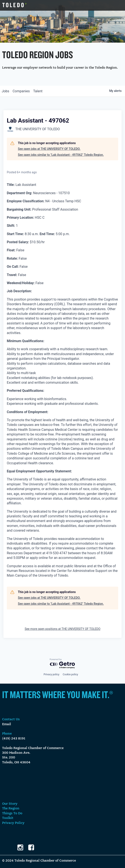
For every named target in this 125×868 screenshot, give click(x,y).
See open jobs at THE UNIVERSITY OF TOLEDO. (49, 149)
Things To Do (12, 813)
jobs (5, 91)
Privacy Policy (13, 823)
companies (21, 91)
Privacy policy (51, 674)
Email (7, 724)
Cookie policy (70, 674)
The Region (11, 809)
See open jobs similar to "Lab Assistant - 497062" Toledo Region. (61, 155)
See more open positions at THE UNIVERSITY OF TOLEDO (62, 629)
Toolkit (8, 818)
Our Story (10, 804)
